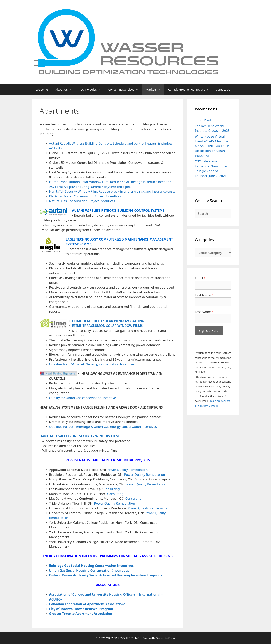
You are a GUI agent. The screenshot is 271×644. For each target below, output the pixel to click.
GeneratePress (165, 638)
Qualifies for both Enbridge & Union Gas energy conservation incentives (103, 427)
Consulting (112, 489)
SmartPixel (203, 120)
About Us (66, 89)
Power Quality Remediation (127, 470)
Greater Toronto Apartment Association (81, 614)
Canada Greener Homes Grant (188, 89)
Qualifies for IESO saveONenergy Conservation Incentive (91, 364)
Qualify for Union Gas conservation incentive (83, 398)
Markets (155, 89)
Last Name (204, 312)
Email (200, 278)
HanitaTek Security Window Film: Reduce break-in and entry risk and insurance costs (112, 191)
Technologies (92, 89)
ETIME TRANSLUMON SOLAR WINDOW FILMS (107, 326)
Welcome (42, 89)
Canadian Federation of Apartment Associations (87, 604)
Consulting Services (125, 89)
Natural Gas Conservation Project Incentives (82, 201)
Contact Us (223, 89)
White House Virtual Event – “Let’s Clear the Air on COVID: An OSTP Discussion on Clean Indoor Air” (212, 146)
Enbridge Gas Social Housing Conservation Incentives (91, 566)
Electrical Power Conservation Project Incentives (85, 196)
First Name (204, 295)
